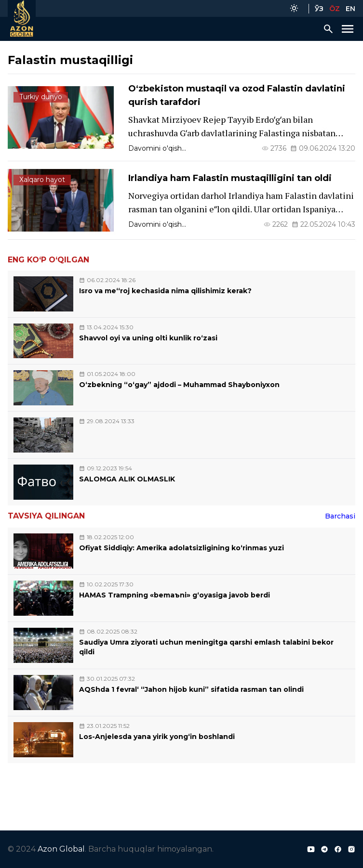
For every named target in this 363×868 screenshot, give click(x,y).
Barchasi (340, 516)
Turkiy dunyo (41, 97)
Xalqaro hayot (42, 180)
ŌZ (335, 9)
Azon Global (61, 849)
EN (350, 9)
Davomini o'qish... (157, 148)
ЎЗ (319, 9)
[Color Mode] (294, 8)
